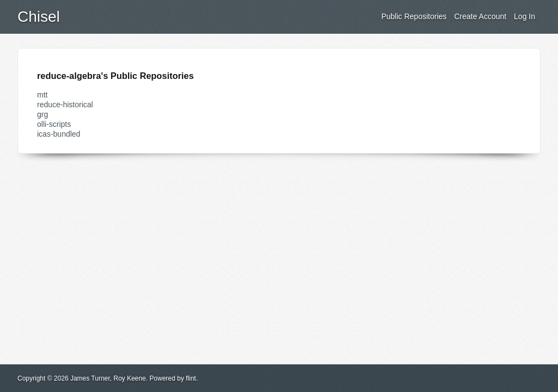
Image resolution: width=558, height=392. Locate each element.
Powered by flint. (174, 378)
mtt (42, 95)
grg (43, 114)
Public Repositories (414, 16)
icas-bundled (59, 134)
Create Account (480, 16)
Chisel (39, 17)
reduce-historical (65, 105)
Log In (524, 16)
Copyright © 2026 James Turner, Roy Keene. (83, 378)
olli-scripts (54, 124)
